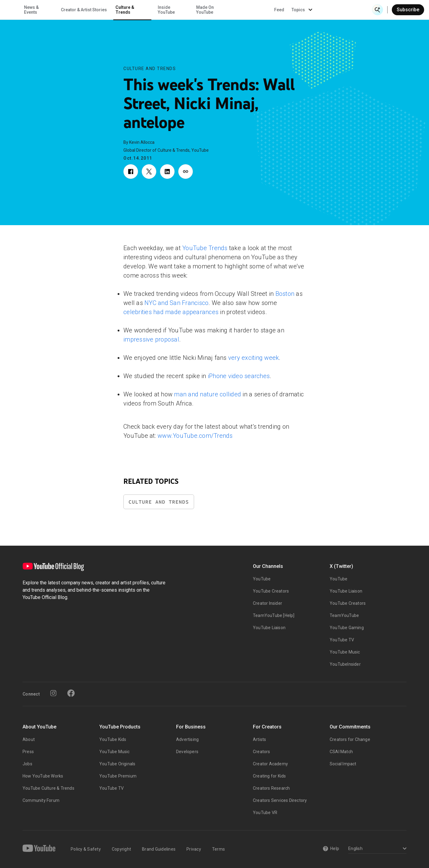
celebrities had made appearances (171, 312)
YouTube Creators (271, 591)
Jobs (27, 764)
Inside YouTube (221, 10)
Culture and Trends (150, 69)
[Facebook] (71, 693)
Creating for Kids (269, 776)
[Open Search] (378, 10)
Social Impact (343, 764)
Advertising (187, 739)
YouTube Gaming (347, 628)
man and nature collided (207, 394)
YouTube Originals (117, 764)
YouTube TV (342, 640)
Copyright (121, 849)
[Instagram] (53, 693)
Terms (218, 849)
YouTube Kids (113, 739)
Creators (262, 752)
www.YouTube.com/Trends (195, 436)
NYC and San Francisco (176, 303)
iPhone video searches (239, 376)
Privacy (194, 849)
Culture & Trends (179, 10)
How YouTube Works (43, 776)
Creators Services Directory (280, 800)
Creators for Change (350, 739)
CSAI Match (341, 752)
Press (28, 752)
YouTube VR (265, 813)
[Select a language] (376, 849)
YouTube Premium (118, 776)
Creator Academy (270, 764)
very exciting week (254, 358)
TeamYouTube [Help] (274, 615)
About (29, 739)
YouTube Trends (205, 248)
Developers (187, 752)
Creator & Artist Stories (138, 10)
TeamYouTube (344, 615)
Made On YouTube (259, 10)
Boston (285, 294)
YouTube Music (345, 652)
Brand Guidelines (159, 849)
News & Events (86, 10)
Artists (259, 739)
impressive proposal (151, 339)
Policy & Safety (86, 849)
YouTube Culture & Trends (48, 788)
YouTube (262, 579)
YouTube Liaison (269, 628)
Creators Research (271, 788)
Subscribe (408, 10)
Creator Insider (268, 603)
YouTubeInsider (345, 664)
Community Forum (41, 800)
